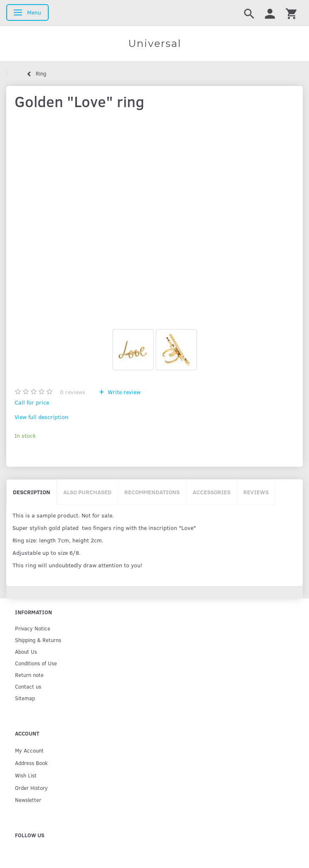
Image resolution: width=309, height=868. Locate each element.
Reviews (256, 492)
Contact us (28, 686)
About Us (26, 651)
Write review (123, 392)
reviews (73, 392)
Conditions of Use (36, 663)
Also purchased (87, 492)
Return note (29, 675)
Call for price (32, 402)
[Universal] (154, 44)
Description (32, 492)
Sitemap (25, 698)
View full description (41, 417)
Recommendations (152, 492)
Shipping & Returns (38, 640)
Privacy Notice (33, 628)
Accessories (211, 492)
